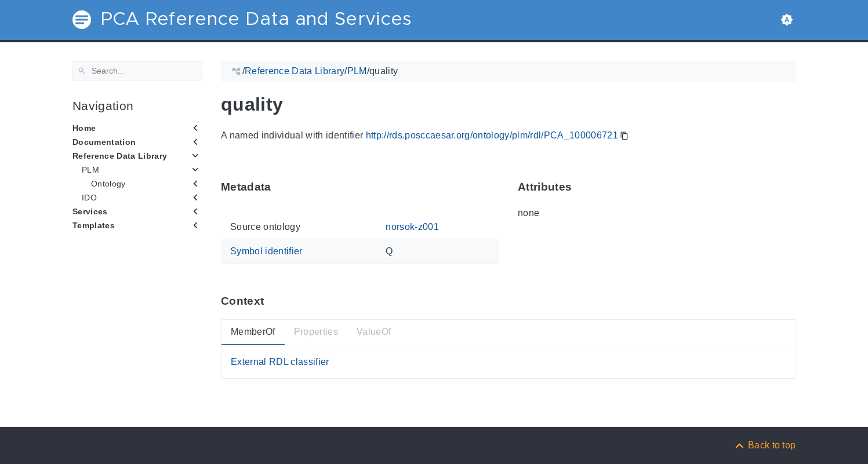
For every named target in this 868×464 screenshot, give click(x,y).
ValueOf (373, 332)
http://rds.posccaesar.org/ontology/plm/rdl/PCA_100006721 (491, 135)
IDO (89, 198)
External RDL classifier (280, 361)
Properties (315, 332)
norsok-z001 (412, 227)
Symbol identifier (266, 251)
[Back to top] (765, 445)
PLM (90, 170)
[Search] (137, 71)
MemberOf (253, 332)
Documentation (104, 142)
